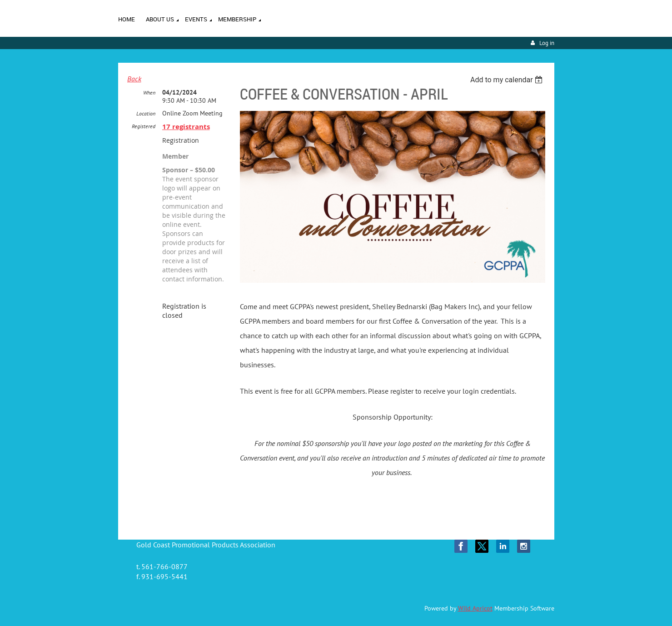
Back (134, 79)
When (149, 93)
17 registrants (186, 127)
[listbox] (508, 80)
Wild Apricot (475, 608)
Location (146, 113)
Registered (144, 126)
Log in (547, 43)
